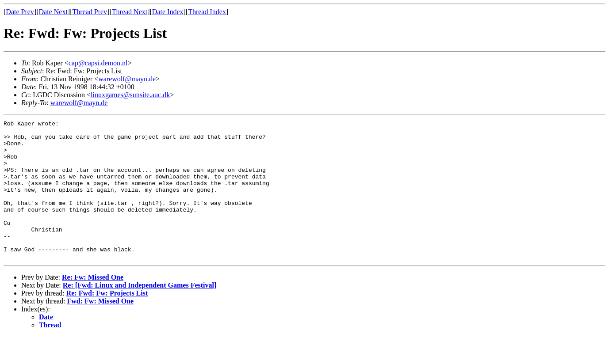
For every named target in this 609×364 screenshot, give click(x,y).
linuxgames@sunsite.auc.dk (130, 95)
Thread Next (130, 12)
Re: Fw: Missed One (93, 305)
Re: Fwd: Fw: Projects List (107, 321)
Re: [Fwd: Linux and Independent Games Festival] (140, 313)
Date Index (168, 12)
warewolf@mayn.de (127, 79)
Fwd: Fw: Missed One (101, 329)
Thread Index (207, 12)
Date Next (53, 12)
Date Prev (20, 12)
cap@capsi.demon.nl (98, 63)
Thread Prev (90, 12)
